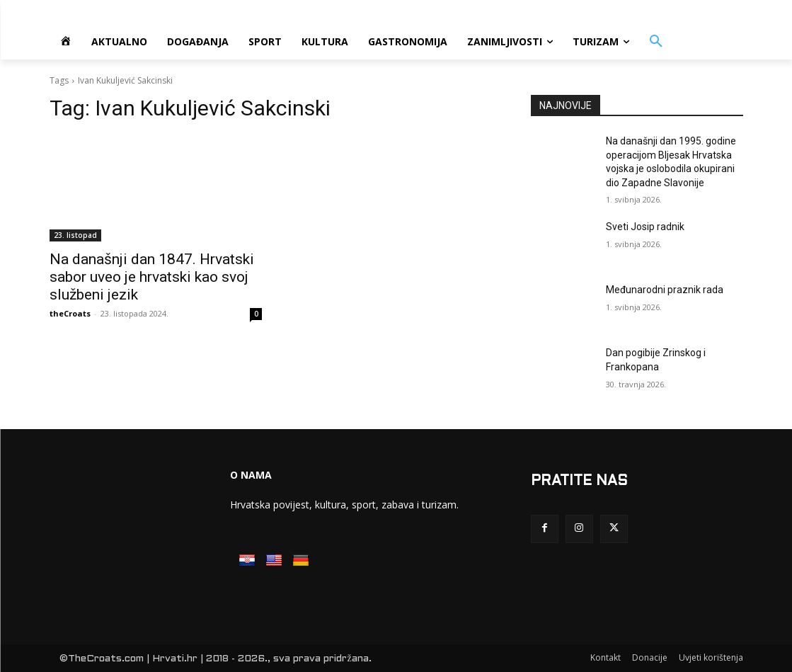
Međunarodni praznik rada (665, 290)
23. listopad (75, 235)
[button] (656, 42)
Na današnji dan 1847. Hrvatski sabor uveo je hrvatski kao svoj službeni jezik (152, 277)
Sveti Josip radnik (645, 227)
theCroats (70, 313)
